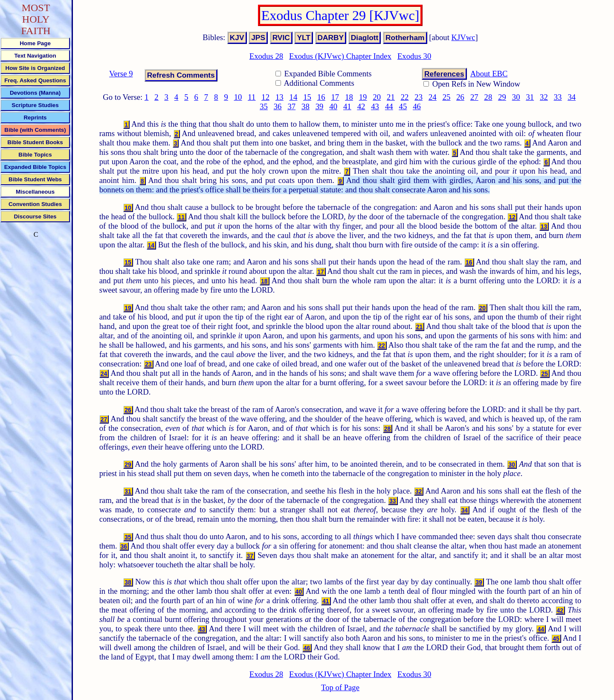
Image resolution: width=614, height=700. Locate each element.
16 (321, 97)
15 (307, 97)
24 (433, 97)
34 (572, 97)
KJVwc (463, 37)
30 (516, 97)
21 (391, 97)
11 (252, 97)
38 (306, 106)
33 (558, 97)
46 (417, 106)
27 (474, 97)
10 (238, 97)
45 (403, 106)
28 (488, 97)
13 (279, 97)
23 (419, 97)
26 (460, 97)
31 (530, 97)
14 (294, 97)
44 (389, 106)
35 (264, 106)
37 (291, 106)
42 (361, 106)
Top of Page (340, 687)
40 (333, 106)
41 (347, 106)
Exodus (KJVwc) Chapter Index (340, 56)
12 (265, 97)
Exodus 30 (414, 56)
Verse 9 (121, 74)
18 (349, 97)
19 (363, 97)
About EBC (489, 74)
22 (405, 97)
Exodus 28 (266, 56)
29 (502, 97)
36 (278, 106)
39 (320, 106)
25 (447, 97)
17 (335, 97)
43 (375, 106)
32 (544, 97)
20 (377, 97)
